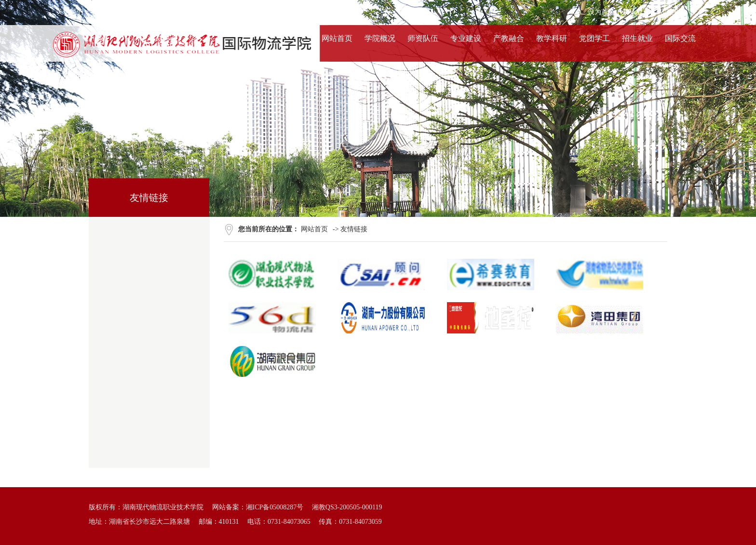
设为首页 (601, 12)
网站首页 (314, 229)
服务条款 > (113, 12)
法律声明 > (153, 12)
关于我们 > (73, 12)
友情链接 (354, 229)
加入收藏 (636, 12)
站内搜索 (672, 12)
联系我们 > (193, 12)
